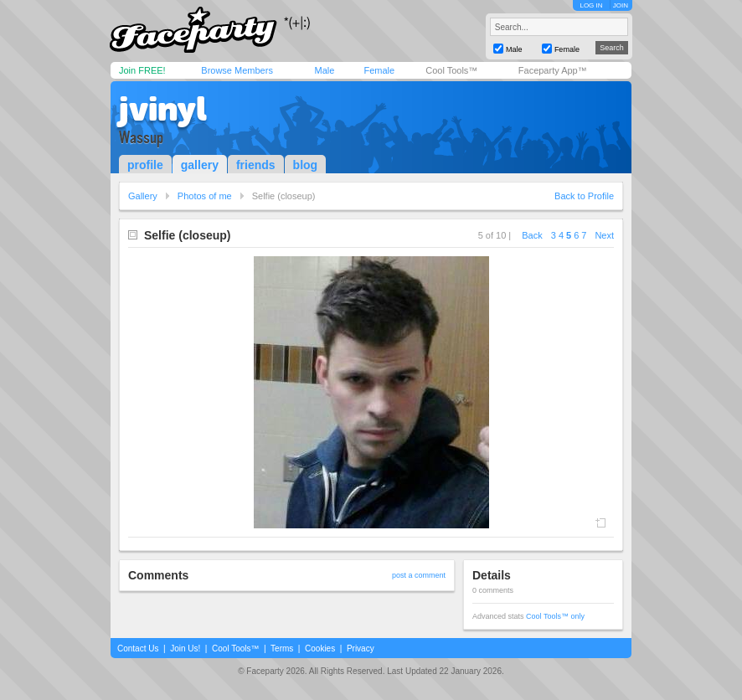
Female (379, 70)
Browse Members (237, 70)
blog (306, 165)
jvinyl (163, 109)
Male (324, 70)
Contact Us (138, 649)
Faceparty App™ (553, 70)
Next (604, 235)
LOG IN (591, 5)
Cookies (320, 649)
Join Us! (185, 649)
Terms (282, 649)
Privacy (361, 649)
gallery (200, 165)
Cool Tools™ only (555, 616)
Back (532, 235)
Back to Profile (584, 196)
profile (145, 165)
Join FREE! (142, 70)
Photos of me (205, 196)
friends (256, 165)
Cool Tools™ (451, 70)
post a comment (419, 575)
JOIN (621, 5)
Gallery (143, 196)
